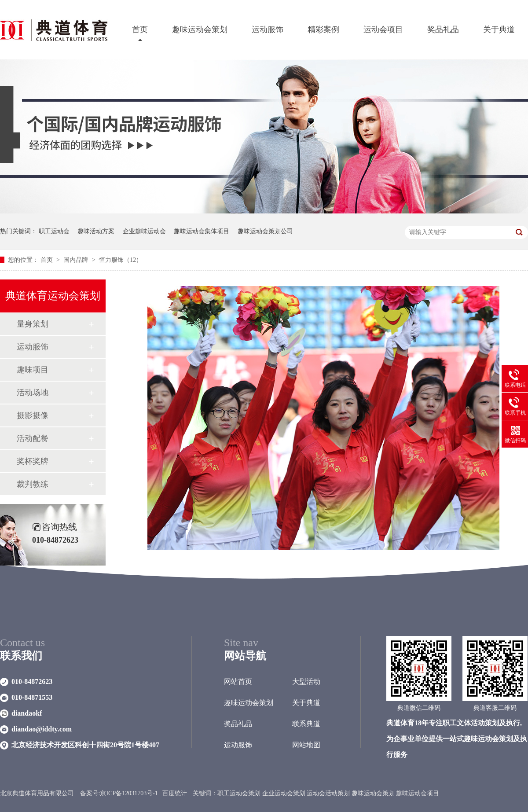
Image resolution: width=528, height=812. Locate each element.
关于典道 (499, 29)
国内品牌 (77, 260)
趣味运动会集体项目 (202, 231)
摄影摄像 (33, 415)
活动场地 (33, 393)
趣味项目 (33, 370)
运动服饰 (268, 29)
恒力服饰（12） (121, 260)
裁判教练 (33, 484)
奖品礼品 (443, 29)
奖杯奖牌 (33, 461)
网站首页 (238, 682)
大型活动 (306, 682)
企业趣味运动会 (144, 231)
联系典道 (306, 724)
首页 (140, 29)
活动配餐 (33, 438)
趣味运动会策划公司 (265, 231)
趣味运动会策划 (200, 29)
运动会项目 (383, 29)
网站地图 (306, 745)
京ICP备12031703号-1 (129, 793)
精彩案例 (323, 29)
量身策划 (33, 324)
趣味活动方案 (96, 231)
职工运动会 (54, 231)
